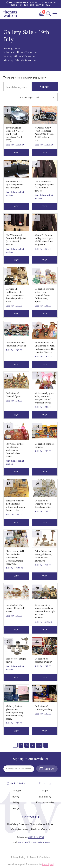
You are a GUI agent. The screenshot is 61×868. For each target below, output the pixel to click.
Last (39, 745)
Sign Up (47, 769)
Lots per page (38, 97)
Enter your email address (18, 769)
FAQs (16, 809)
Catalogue (16, 791)
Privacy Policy (18, 857)
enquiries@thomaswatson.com (34, 842)
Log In (45, 791)
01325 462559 (36, 837)
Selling (16, 803)
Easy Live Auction (45, 803)
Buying (16, 797)
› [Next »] (46, 745)
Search (45, 87)
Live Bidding (45, 797)
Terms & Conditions (40, 857)
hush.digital (48, 864)
